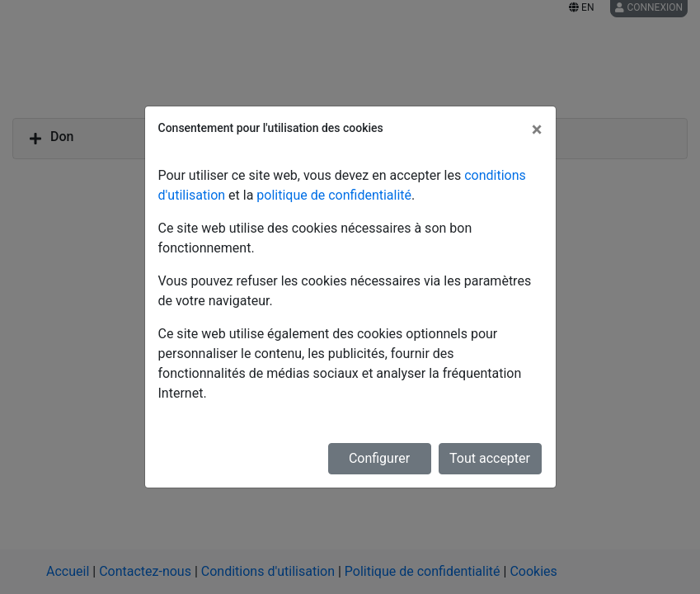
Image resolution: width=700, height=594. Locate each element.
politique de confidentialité (334, 195)
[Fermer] (537, 130)
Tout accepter (490, 458)
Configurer (379, 458)
